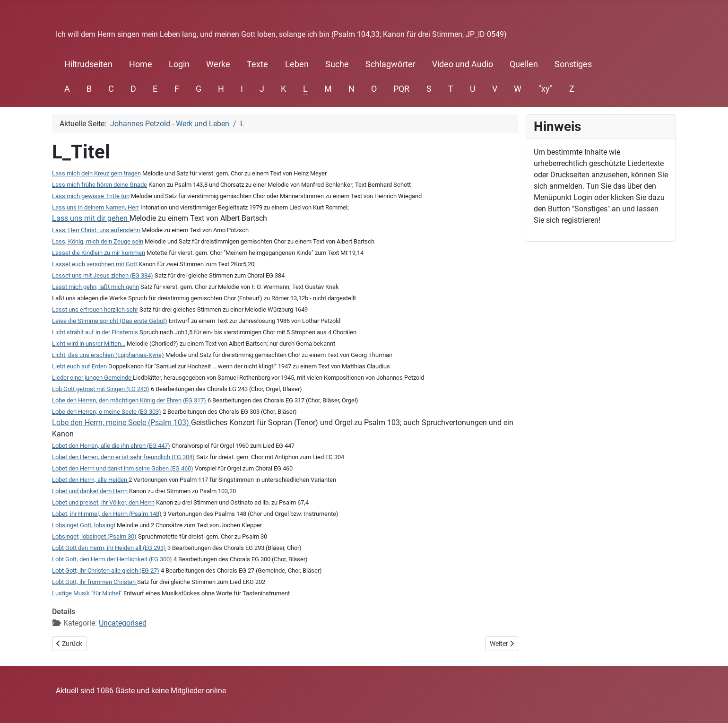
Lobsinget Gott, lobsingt (84, 525)
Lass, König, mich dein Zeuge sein (98, 241)
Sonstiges (573, 64)
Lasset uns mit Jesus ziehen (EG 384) (103, 275)
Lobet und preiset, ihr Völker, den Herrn (103, 502)
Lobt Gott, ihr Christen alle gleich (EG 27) (106, 571)
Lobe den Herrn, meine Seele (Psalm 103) (121, 422)
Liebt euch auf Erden (79, 366)
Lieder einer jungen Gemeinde (92, 378)
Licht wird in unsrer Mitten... (89, 344)
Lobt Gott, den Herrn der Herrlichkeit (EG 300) (112, 559)
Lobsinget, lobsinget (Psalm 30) (94, 536)
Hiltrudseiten (88, 64)
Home (141, 64)
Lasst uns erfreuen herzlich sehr (95, 309)
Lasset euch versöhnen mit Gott (95, 264)
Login (179, 64)
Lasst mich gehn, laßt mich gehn (95, 287)
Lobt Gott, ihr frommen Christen (95, 582)
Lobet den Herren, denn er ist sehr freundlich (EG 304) (123, 457)
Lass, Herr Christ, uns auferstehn (96, 230)
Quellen (524, 64)
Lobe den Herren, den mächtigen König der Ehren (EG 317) (130, 400)
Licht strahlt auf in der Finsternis (95, 332)
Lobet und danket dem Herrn (91, 491)
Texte (257, 64)
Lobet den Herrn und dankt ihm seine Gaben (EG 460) (123, 468)
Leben (297, 64)
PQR (401, 89)
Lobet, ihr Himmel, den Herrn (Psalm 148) (107, 514)
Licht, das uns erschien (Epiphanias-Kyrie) (108, 355)
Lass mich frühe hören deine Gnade (100, 185)
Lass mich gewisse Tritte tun (91, 196)
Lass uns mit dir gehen (90, 218)
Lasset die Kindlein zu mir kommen (99, 253)
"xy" (546, 89)
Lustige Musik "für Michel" (88, 593)
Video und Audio (463, 64)
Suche (337, 64)
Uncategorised (123, 623)
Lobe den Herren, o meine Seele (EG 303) (107, 412)
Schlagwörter (390, 64)
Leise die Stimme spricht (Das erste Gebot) (110, 321)
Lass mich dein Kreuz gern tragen (96, 173)
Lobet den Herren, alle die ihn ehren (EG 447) (111, 446)
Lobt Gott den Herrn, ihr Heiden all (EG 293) (109, 548)
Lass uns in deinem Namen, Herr (95, 207)
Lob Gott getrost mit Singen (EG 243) (101, 389)
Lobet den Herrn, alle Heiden (90, 480)
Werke (218, 64)
